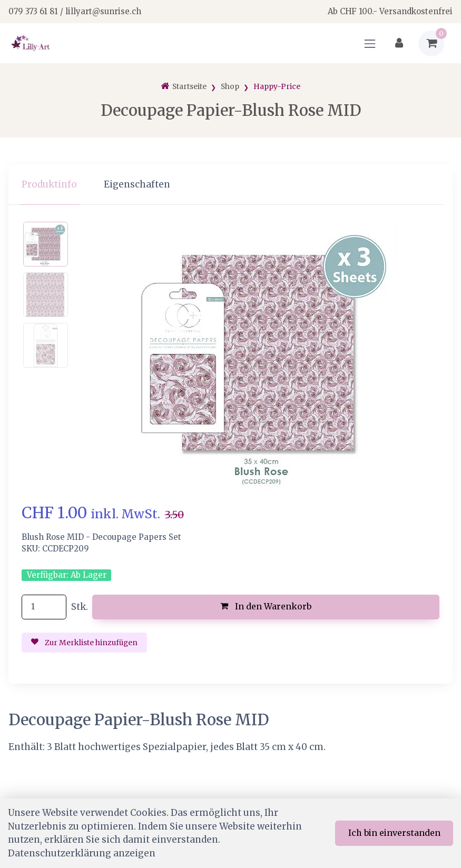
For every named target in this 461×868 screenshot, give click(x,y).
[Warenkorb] (431, 43)
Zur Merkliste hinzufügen (84, 643)
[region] (230, 185)
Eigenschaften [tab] (137, 184)
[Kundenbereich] (399, 43)
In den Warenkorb (266, 606)
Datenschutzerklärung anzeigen (82, 853)
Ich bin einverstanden (394, 833)
